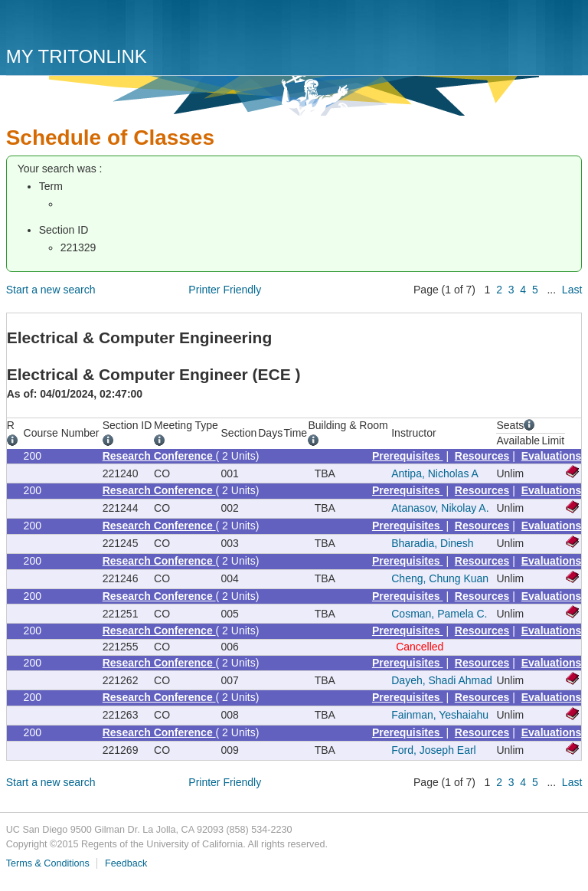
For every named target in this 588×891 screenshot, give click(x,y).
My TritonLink (77, 56)
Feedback (126, 863)
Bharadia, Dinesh (432, 543)
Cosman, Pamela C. (439, 614)
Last (572, 290)
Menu (567, 28)
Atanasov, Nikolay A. (440, 508)
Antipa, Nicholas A (435, 473)
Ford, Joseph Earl (434, 750)
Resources (482, 456)
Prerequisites (408, 456)
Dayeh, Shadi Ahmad (442, 680)
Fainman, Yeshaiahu (440, 715)
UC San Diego (94, 25)
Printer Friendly (225, 290)
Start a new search (51, 290)
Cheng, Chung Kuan (440, 578)
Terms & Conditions (48, 863)
